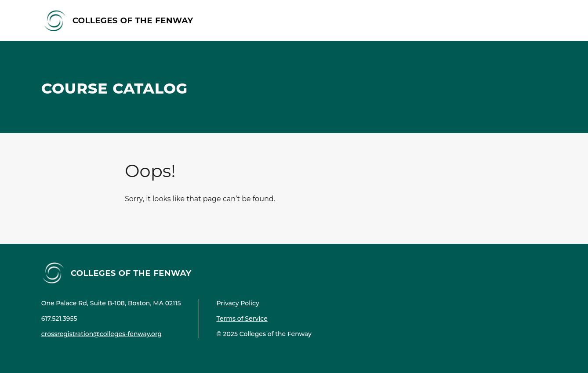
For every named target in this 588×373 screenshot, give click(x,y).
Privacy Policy (238, 303)
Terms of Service (242, 319)
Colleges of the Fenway (133, 20)
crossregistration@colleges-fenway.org (102, 334)
